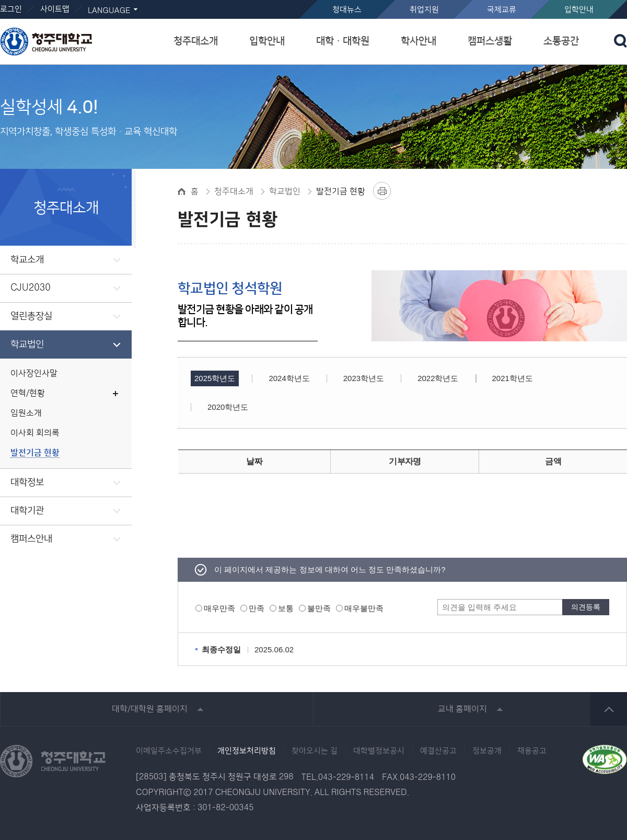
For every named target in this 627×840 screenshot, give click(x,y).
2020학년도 (228, 407)
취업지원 (424, 10)
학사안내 (419, 41)
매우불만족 (364, 608)
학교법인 (27, 344)
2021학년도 (513, 378)
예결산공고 (438, 751)
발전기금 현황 (35, 453)
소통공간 (561, 41)
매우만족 (219, 608)
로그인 (11, 9)
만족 (257, 608)
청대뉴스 (347, 10)
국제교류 (502, 10)
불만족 (319, 608)
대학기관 (27, 511)
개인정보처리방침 (247, 751)
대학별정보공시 (379, 751)
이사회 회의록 (35, 433)
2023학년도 (364, 378)
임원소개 (26, 413)
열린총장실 (31, 316)
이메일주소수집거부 (169, 751)
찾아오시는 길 (315, 751)
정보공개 (487, 751)
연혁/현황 (28, 393)
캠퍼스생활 (490, 41)
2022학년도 (438, 378)
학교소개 (27, 260)
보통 (286, 608)
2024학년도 (289, 378)
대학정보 (27, 482)
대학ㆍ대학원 (343, 41)
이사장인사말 (34, 373)
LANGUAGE (109, 11)
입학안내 (579, 10)
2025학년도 (215, 378)
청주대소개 (196, 41)
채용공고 (532, 751)
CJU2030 (31, 288)
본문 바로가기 (313, 1)
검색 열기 (620, 41)
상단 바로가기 (609, 709)
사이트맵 (55, 9)
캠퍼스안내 (31, 539)
